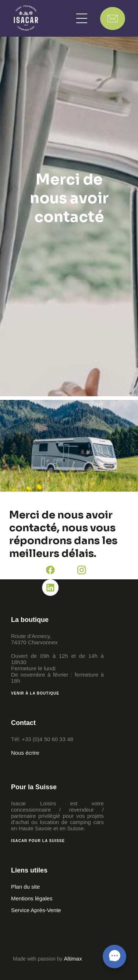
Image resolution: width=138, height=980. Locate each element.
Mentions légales (32, 898)
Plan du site (25, 887)
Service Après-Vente (36, 910)
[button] (82, 18)
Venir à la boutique (35, 693)
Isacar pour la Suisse (38, 841)
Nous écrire (25, 753)
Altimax (73, 959)
